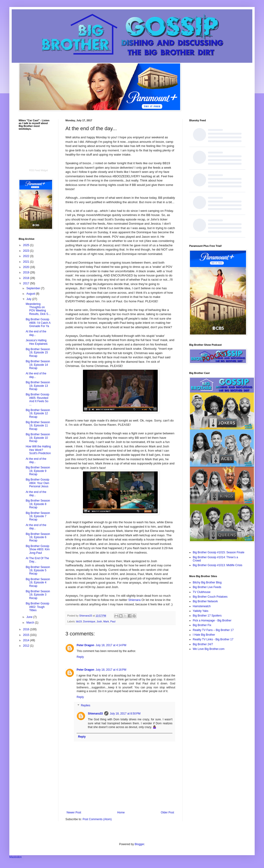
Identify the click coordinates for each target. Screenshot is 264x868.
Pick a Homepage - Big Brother (212, 620)
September (34, 288)
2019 (27, 272)
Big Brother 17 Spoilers (207, 616)
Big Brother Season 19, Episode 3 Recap (38, 595)
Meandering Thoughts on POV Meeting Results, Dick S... (38, 309)
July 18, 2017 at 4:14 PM (111, 645)
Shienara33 (95, 714)
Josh (99, 621)
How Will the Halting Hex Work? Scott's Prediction (38, 450)
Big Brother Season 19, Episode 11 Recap (38, 426)
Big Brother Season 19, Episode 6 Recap (38, 537)
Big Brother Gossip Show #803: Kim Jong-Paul (38, 549)
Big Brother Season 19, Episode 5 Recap (38, 570)
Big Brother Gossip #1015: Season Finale (219, 552)
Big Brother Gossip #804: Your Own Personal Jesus (37, 483)
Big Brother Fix (202, 625)
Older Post (167, 812)
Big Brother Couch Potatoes (210, 597)
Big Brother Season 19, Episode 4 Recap (38, 583)
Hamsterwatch (202, 606)
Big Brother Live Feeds (207, 587)
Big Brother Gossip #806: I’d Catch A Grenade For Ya (38, 323)
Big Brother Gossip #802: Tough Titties (37, 607)
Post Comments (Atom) (97, 819)
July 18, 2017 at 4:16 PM (111, 670)
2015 (27, 635)
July (29, 299)
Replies (86, 705)
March (31, 623)
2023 (27, 251)
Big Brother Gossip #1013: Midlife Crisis (218, 565)
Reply (80, 657)
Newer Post (74, 812)
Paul (113, 621)
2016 (27, 629)
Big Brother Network (205, 601)
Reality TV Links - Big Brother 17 (213, 639)
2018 (27, 278)
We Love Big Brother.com (209, 649)
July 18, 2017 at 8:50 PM (125, 714)
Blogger (139, 844)
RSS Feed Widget (39, 170)
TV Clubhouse (202, 592)
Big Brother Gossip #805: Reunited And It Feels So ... (37, 399)
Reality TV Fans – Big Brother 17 (213, 630)
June (30, 617)
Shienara (134, 600)
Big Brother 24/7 (203, 644)
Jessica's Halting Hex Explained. (37, 342)
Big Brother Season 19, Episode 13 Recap (38, 386)
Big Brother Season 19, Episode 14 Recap (38, 365)
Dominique (89, 621)
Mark (106, 621)
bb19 (79, 621)
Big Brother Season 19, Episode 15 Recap (38, 353)
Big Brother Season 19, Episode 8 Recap (38, 504)
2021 (27, 262)
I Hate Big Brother (204, 635)
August (31, 294)
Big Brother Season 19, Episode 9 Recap (38, 471)
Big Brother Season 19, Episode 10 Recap (38, 438)
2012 (27, 646)
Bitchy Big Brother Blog (207, 582)
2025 (27, 245)
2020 (27, 267)
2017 (27, 283)
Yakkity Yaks (201, 611)
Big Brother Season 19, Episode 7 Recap (38, 516)
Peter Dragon (85, 645)
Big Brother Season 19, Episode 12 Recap (38, 413)
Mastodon (16, 857)
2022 (27, 256)
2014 (27, 640)
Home (121, 812)
